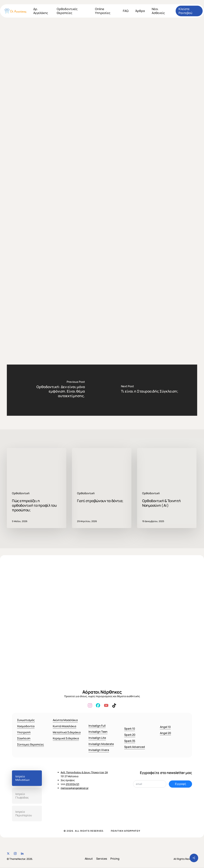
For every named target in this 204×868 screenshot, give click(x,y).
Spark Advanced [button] (135, 747)
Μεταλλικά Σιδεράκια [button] (67, 732)
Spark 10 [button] (130, 729)
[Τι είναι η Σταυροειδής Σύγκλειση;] (150, 390)
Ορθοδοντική (101, 32)
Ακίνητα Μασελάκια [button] (65, 720)
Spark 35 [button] (130, 741)
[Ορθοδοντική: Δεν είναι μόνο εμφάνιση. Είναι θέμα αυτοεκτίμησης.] (54, 390)
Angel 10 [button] (165, 727)
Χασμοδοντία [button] (26, 726)
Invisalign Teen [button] (98, 732)
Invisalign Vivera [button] (99, 750)
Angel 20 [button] (165, 733)
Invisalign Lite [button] (97, 738)
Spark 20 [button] (130, 735)
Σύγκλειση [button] (24, 738)
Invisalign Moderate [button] (101, 744)
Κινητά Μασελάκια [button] (64, 726)
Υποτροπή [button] (24, 732)
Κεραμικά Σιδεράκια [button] (66, 738)
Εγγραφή (180, 784)
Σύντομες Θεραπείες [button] (30, 744)
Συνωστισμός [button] (26, 720)
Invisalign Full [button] (97, 726)
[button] (27, 778)
